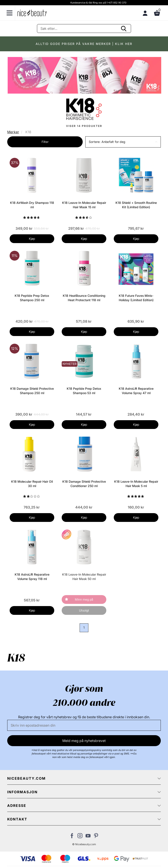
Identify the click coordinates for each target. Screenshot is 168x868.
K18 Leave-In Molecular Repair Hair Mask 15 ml (84, 205)
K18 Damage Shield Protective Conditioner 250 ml (84, 484)
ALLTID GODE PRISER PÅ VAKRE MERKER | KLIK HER (84, 44)
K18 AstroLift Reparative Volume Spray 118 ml (32, 577)
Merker (13, 132)
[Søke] (84, 28)
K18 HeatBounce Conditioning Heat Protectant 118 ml (84, 298)
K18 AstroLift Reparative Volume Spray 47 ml (136, 391)
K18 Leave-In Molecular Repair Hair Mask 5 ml (136, 484)
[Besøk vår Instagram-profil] (80, 837)
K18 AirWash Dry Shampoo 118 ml (32, 205)
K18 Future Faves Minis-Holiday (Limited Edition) (136, 298)
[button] (123, 142)
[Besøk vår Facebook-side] (72, 837)
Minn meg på (84, 599)
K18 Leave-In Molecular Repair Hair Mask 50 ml (84, 577)
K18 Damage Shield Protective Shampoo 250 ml (32, 391)
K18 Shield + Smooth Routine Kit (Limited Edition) (136, 205)
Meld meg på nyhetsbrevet (84, 741)
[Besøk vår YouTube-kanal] (88, 837)
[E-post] (84, 725)
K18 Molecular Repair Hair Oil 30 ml (32, 484)
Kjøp (32, 239)
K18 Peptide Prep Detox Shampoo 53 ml (84, 391)
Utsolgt (84, 610)
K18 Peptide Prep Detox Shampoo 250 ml (32, 298)
